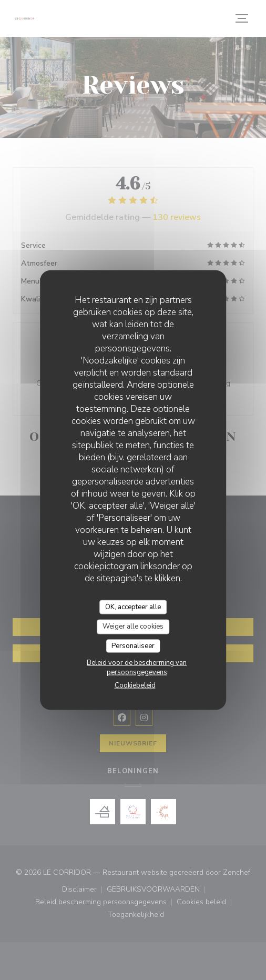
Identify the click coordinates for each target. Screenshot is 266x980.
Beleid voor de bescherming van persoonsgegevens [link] (137, 668)
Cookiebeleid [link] (135, 685)
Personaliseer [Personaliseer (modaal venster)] (133, 645)
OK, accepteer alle (133, 607)
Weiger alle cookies (133, 627)
